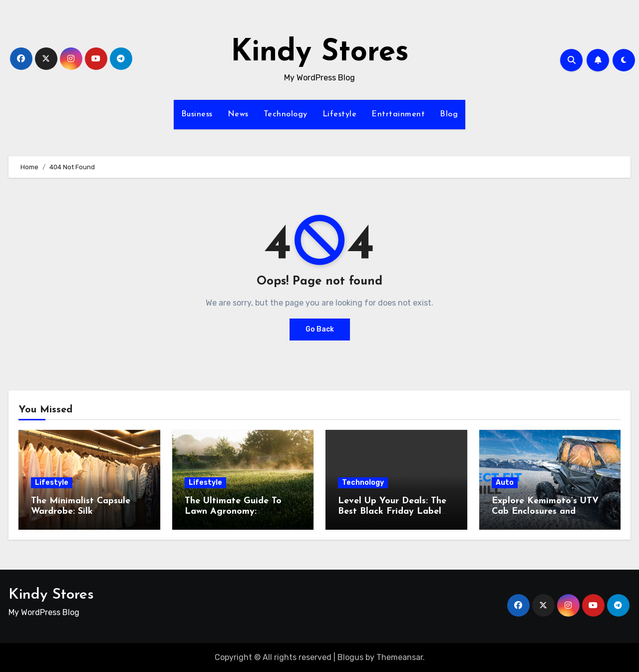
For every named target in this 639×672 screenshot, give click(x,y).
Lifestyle (340, 114)
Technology (286, 114)
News (238, 114)
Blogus (350, 657)
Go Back (320, 329)
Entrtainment (398, 114)
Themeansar (400, 657)
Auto (505, 483)
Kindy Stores (320, 53)
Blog (449, 114)
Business (197, 114)
